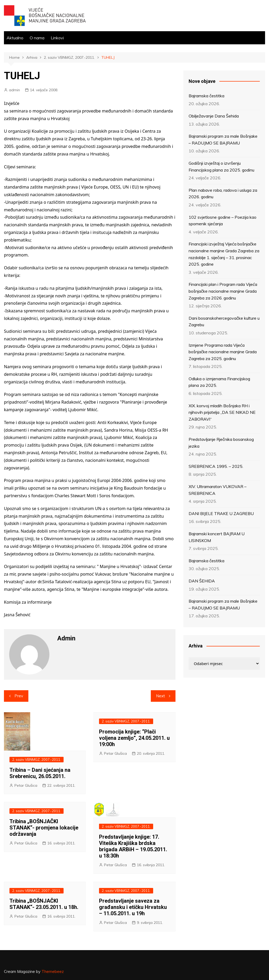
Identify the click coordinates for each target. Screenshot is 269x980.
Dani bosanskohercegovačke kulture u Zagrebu (224, 322)
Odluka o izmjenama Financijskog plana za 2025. (219, 382)
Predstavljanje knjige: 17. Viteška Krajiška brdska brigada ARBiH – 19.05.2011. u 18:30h (133, 846)
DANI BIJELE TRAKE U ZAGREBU (221, 513)
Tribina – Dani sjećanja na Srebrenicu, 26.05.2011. (40, 773)
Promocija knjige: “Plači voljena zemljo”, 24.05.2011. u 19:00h (134, 738)
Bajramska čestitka (206, 96)
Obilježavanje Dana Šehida (214, 116)
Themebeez (53, 971)
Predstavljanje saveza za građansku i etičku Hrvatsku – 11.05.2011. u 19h (133, 907)
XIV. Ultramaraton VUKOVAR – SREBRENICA (218, 490)
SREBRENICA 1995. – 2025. (216, 466)
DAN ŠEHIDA (202, 581)
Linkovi (57, 38)
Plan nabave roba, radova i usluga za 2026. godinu (223, 194)
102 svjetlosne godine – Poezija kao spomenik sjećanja (223, 221)
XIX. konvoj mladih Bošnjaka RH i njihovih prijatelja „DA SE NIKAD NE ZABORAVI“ (222, 412)
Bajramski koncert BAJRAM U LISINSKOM (217, 537)
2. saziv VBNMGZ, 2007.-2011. (37, 759)
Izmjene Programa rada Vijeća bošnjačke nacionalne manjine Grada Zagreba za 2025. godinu (223, 352)
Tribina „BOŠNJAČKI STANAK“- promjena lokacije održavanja (44, 828)
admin (14, 90)
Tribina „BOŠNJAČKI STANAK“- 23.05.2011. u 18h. (44, 904)
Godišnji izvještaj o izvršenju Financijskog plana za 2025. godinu (221, 167)
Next (161, 696)
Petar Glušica (26, 785)
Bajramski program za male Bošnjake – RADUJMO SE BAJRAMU (223, 140)
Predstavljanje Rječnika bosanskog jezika (221, 443)
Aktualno (15, 38)
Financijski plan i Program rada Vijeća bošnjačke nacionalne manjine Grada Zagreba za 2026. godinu (223, 291)
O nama (37, 38)
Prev (19, 696)
